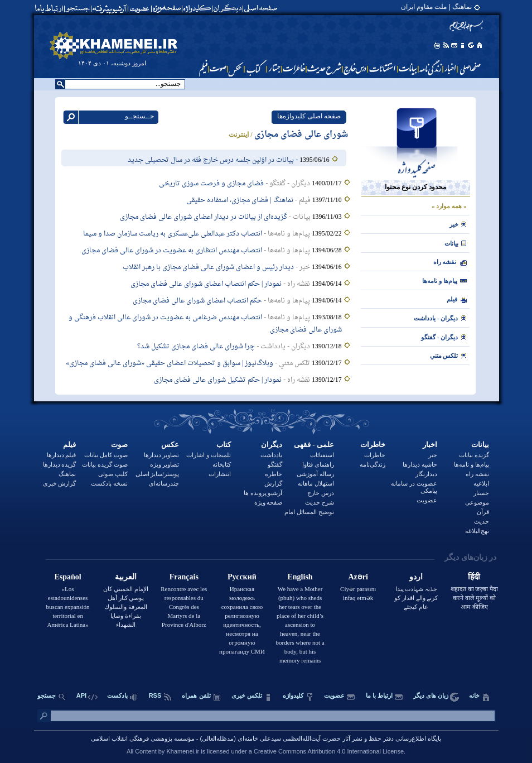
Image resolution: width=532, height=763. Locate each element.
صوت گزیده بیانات (105, 464)
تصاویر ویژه (165, 464)
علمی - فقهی (314, 445)
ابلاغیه (481, 483)
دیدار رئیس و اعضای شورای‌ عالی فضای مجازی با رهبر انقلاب (208, 267)
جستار (481, 493)
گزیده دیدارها (60, 464)
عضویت (427, 500)
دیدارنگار (426, 474)
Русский (242, 577)
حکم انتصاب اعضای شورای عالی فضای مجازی (197, 301)
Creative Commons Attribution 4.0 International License (329, 751)
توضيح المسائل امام (309, 512)
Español (67, 577)
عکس (170, 445)
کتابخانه (222, 464)
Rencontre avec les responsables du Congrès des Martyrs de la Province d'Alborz (184, 607)
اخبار (430, 445)
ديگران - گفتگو (439, 337)
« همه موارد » (449, 206)
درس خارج (321, 493)
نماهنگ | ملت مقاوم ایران (436, 7)
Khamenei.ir (183, 751)
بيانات (451, 243)
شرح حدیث (320, 502)
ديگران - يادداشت (436, 318)
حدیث (482, 521)
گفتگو (275, 464)
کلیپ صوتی (113, 474)
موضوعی (477, 502)
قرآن (483, 512)
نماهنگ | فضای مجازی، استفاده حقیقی (240, 200)
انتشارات (220, 474)
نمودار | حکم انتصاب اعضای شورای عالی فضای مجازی (206, 284)
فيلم (452, 299)
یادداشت (271, 455)
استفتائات (322, 455)
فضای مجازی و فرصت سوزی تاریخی (211, 184)
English (300, 577)
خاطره (274, 474)
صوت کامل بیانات (106, 455)
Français (184, 577)
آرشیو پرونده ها (263, 493)
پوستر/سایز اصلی (158, 474)
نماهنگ (67, 474)
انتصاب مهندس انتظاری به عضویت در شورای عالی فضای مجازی (172, 251)
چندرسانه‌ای (164, 483)
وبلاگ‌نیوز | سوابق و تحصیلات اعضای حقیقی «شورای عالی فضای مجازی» (170, 363)
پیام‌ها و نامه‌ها (440, 281)
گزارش (273, 483)
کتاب (224, 445)
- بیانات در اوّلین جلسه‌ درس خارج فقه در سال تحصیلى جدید (214, 160)
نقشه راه (445, 262)
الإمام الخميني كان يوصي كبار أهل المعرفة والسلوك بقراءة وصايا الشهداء (126, 607)
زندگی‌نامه (373, 464)
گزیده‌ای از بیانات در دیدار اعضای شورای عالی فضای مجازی (204, 217)
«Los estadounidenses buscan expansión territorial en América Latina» (68, 607)
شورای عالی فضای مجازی (301, 135)
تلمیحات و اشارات (209, 455)
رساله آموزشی (315, 474)
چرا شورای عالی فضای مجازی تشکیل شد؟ (196, 347)
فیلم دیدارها (62, 455)
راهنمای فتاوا (318, 464)
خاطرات (373, 445)
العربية (126, 577)
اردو (416, 577)
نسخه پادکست (109, 483)
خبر (454, 224)
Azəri (358, 577)
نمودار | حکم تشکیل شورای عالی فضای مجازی (218, 380)
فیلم (69, 445)
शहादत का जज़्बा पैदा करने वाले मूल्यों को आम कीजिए (474, 598)
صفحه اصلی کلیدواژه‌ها (309, 116)
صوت (119, 445)
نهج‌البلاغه (477, 531)
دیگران (272, 445)
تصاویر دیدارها (162, 455)
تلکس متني (444, 356)
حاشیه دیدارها (420, 464)
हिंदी (474, 577)
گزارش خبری (60, 483)
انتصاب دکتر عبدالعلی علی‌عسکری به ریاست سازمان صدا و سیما (173, 234)
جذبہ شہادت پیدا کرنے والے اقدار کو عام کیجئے (416, 598)
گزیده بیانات (474, 455)
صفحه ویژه (269, 502)
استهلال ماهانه (316, 483)
